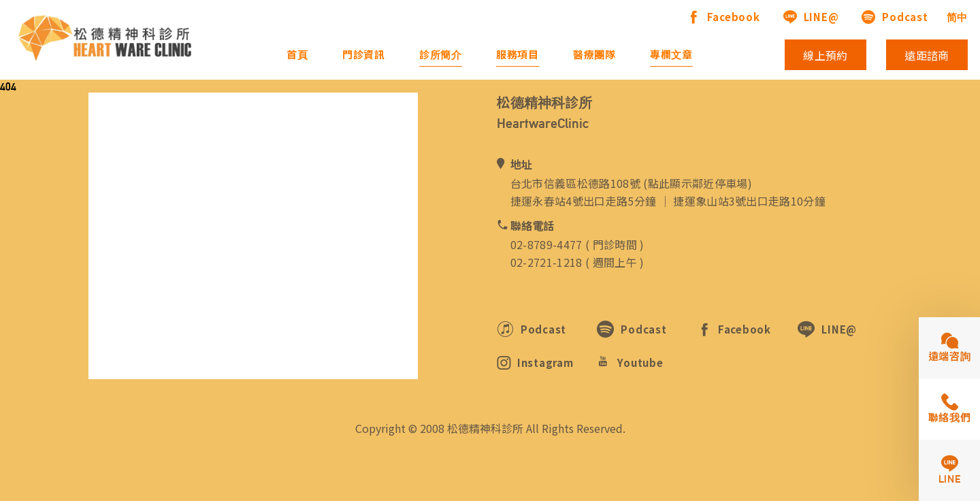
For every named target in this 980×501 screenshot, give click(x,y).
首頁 (297, 55)
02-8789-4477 (546, 244)
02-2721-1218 (546, 262)
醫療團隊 (594, 55)
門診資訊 (364, 55)
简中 (958, 17)
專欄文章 (671, 55)
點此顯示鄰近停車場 (698, 183)
